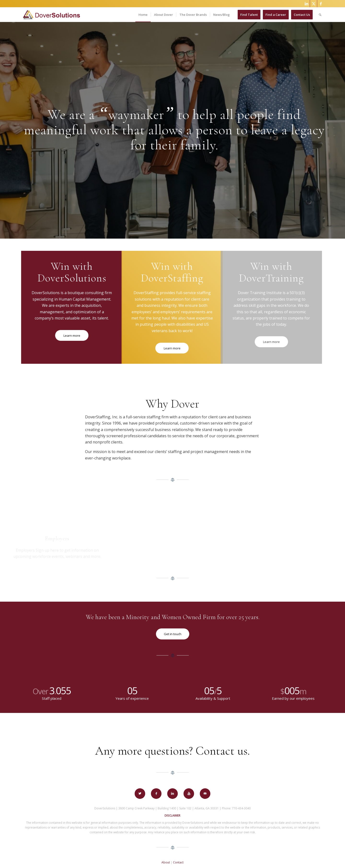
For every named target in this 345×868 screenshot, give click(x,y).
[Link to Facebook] (321, 4)
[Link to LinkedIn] (306, 4)
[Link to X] (313, 4)
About (166, 862)
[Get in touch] (173, 634)
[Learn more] (67, 336)
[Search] (320, 15)
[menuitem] (143, 15)
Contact (178, 862)
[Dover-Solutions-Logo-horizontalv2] (51, 15)
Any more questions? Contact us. (172, 751)
